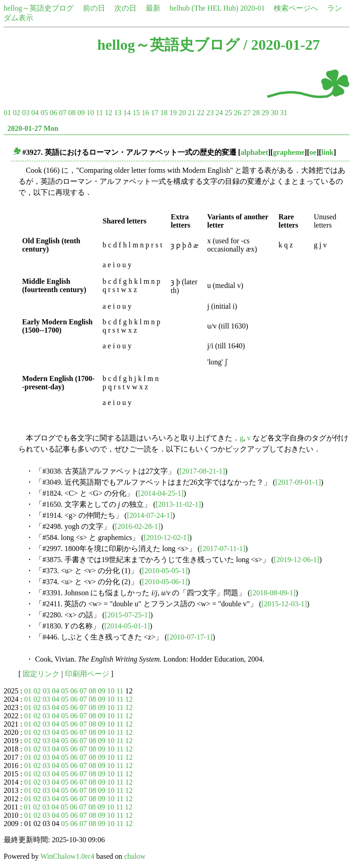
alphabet (254, 152)
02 (17, 113)
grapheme (289, 152)
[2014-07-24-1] (150, 515)
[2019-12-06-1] (297, 560)
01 (7, 113)
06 (53, 113)
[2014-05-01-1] (127, 626)
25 (228, 113)
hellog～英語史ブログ (39, 8)
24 (219, 113)
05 (44, 113)
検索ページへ (296, 8)
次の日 (125, 8)
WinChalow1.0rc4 (68, 856)
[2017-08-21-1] (202, 471)
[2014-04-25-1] (161, 493)
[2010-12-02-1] (167, 537)
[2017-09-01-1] (298, 482)
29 (265, 113)
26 (237, 113)
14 (127, 113)
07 (63, 113)
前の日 (94, 8)
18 (164, 113)
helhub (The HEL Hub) (204, 8)
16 (145, 113)
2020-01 (252, 8)
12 (108, 113)
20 (182, 113)
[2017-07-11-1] (223, 548)
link (327, 152)
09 (81, 113)
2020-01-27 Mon (33, 128)
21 (191, 113)
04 (35, 113)
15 (136, 113)
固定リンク (41, 674)
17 (154, 113)
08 (72, 113)
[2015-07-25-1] (127, 615)
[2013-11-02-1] (178, 504)
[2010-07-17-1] (190, 637)
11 (99, 113)
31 (283, 113)
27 (247, 113)
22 (201, 113)
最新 (153, 8)
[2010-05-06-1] (165, 582)
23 (210, 113)
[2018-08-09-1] (273, 593)
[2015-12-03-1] (284, 604)
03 (26, 113)
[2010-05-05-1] (165, 571)
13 (118, 113)
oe (313, 152)
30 (274, 113)
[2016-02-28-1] (138, 526)
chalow (135, 856)
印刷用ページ (87, 674)
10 (90, 113)
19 (173, 113)
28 (256, 113)
